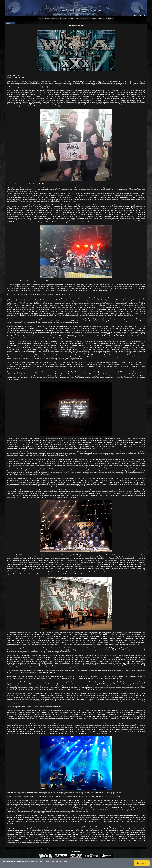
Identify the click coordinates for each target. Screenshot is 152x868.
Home (41, 18)
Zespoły (94, 18)
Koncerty (102, 18)
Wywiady (55, 18)
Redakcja (110, 18)
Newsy (47, 18)
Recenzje (63, 18)
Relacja (8, 23)
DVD (87, 18)
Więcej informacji (77, 862)
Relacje (71, 18)
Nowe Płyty (79, 18)
